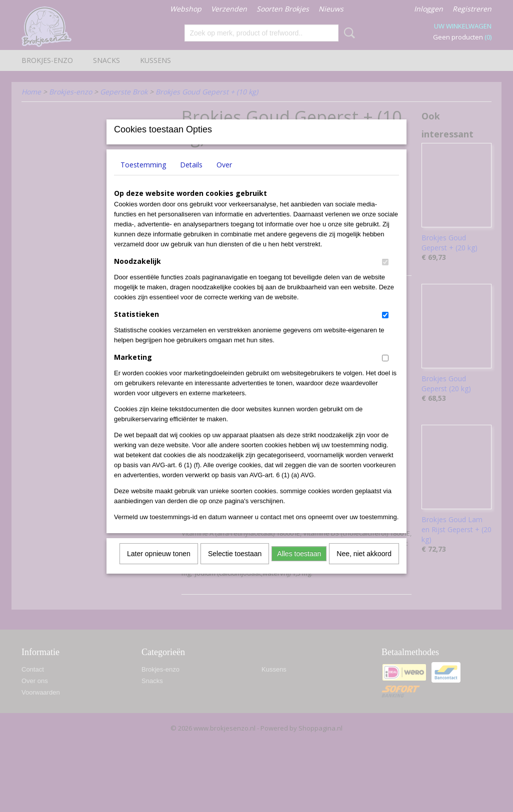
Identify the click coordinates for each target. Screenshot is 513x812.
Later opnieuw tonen (159, 567)
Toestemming (143, 178)
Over (224, 178)
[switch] (385, 275)
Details (191, 178)
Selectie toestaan (235, 567)
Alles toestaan (299, 567)
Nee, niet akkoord (364, 567)
